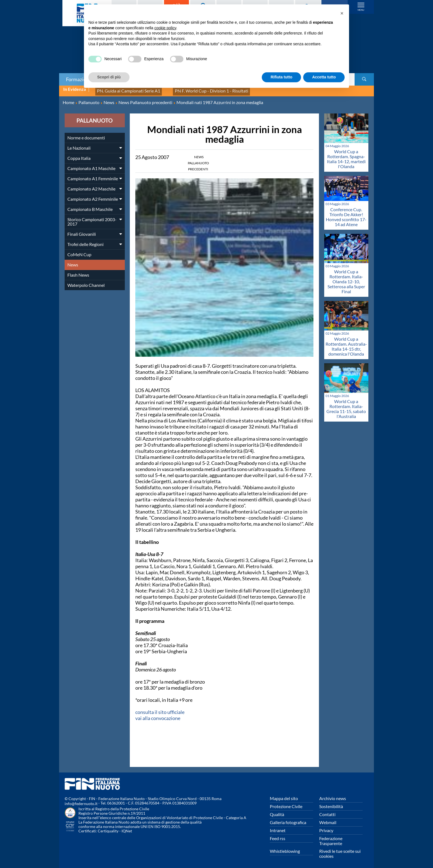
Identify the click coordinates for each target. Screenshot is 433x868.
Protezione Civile (286, 803)
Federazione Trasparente (331, 838)
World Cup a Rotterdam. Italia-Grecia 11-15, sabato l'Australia (346, 406)
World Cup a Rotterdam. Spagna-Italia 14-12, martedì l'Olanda (346, 156)
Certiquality (108, 828)
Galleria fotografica (288, 819)
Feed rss (278, 835)
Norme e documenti (86, 135)
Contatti (327, 811)
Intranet (278, 827)
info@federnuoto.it (81, 800)
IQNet (127, 828)
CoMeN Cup (79, 251)
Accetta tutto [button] (324, 77)
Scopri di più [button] (109, 77)
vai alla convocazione (158, 715)
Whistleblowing (285, 848)
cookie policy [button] (165, 28)
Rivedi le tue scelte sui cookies (340, 850)
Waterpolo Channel (86, 282)
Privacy (326, 827)
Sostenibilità (331, 803)
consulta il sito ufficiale (160, 709)
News (73, 262)
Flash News (78, 272)
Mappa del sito (284, 795)
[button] (342, 13)
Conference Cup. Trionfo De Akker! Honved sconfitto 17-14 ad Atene (346, 214)
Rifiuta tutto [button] (282, 77)
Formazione (79, 79)
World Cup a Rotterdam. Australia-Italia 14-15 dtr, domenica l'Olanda (346, 343)
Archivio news (333, 795)
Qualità (277, 811)
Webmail (328, 819)
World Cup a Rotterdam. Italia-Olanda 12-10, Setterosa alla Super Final (346, 278)
